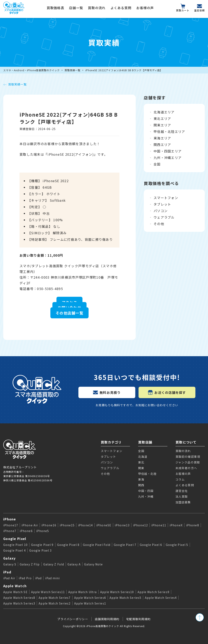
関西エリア (162, 145)
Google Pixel (15, 539)
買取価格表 (55, 8)
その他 (159, 224)
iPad (7, 572)
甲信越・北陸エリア (169, 131)
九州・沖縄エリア (168, 158)
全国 (157, 164)
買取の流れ (97, 8)
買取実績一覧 (73, 70)
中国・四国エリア (168, 151)
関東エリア (162, 125)
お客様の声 (145, 8)
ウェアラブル (164, 217)
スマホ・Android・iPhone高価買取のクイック (31, 70)
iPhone (10, 519)
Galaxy (10, 558)
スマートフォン (166, 198)
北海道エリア (164, 112)
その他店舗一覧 (69, 313)
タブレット (162, 204)
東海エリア (162, 138)
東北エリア (162, 118)
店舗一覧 (76, 8)
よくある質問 (121, 8)
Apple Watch (15, 586)
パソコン (161, 211)
